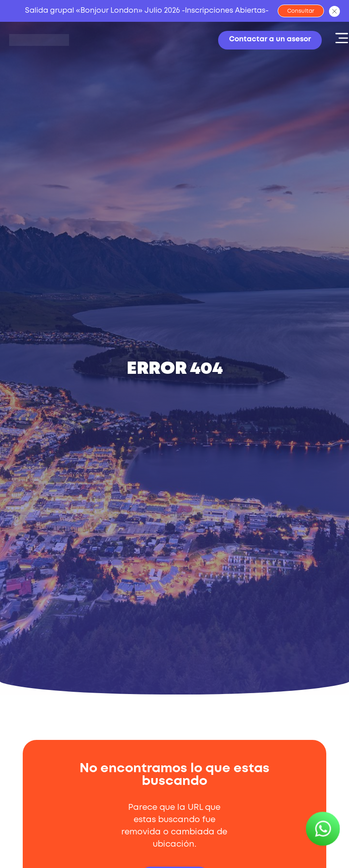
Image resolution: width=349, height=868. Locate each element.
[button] (335, 38)
